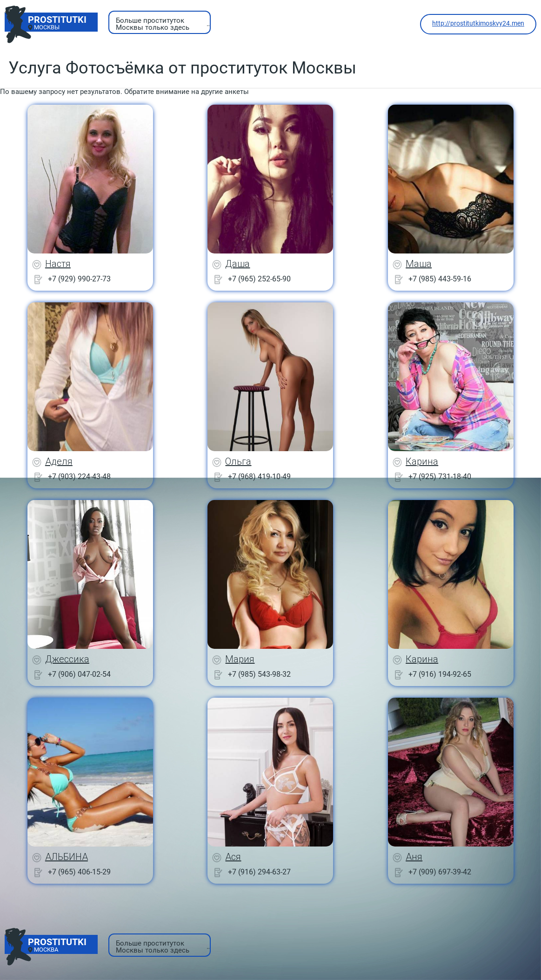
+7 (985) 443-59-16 (440, 279)
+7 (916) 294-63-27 (259, 872)
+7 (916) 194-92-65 (440, 674)
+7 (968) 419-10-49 (259, 477)
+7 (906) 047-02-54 (79, 674)
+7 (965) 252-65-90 (259, 279)
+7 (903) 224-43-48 (79, 477)
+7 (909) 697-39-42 (440, 872)
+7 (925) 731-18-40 (440, 477)
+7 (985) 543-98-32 (259, 674)
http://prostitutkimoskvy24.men (478, 23)
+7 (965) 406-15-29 (79, 872)
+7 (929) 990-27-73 (79, 279)
